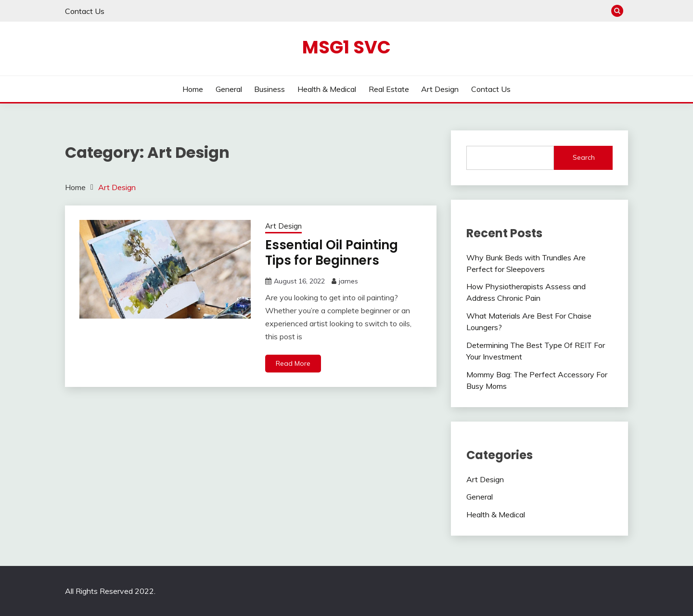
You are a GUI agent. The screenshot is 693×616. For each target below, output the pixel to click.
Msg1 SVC (346, 47)
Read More (293, 363)
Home (193, 89)
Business (269, 89)
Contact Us (85, 11)
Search (584, 157)
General (229, 89)
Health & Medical (327, 89)
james (348, 281)
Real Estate (389, 89)
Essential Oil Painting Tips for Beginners (332, 253)
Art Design (440, 89)
